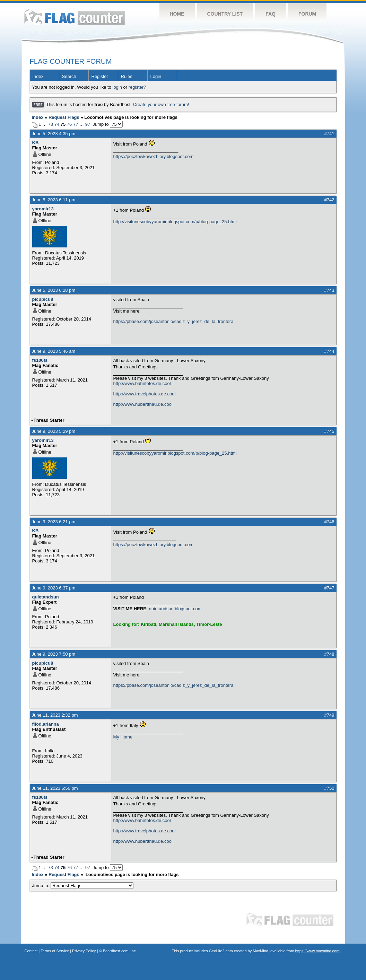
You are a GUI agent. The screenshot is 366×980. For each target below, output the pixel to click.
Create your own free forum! (161, 104)
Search (69, 76)
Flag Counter (75, 17)
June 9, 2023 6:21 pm (54, 522)
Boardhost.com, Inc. (120, 951)
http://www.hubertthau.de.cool (143, 404)
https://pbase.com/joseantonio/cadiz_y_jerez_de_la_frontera (173, 321)
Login (156, 76)
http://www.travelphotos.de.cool (145, 394)
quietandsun (46, 597)
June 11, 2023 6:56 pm (55, 788)
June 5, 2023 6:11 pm (54, 200)
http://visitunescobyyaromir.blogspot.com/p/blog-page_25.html (175, 222)
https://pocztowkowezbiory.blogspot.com (154, 156)
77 (76, 124)
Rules (127, 76)
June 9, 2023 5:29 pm (54, 431)
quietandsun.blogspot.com (175, 609)
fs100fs (40, 360)
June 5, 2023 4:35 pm (54, 134)
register (136, 87)
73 (51, 124)
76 (69, 124)
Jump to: (83, 886)
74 (57, 124)
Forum (307, 14)
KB (36, 143)
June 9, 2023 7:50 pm (54, 654)
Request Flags (64, 117)
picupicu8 (43, 299)
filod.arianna (46, 724)
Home (177, 14)
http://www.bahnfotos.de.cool (142, 383)
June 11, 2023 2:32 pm (55, 715)
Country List (225, 14)
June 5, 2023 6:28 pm (54, 290)
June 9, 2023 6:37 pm (54, 588)
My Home (123, 737)
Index (38, 76)
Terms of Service (55, 951)
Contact (31, 951)
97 (88, 124)
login (117, 87)
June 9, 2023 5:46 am (54, 351)
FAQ (271, 14)
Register (100, 76)
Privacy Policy (84, 951)
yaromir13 (43, 209)
